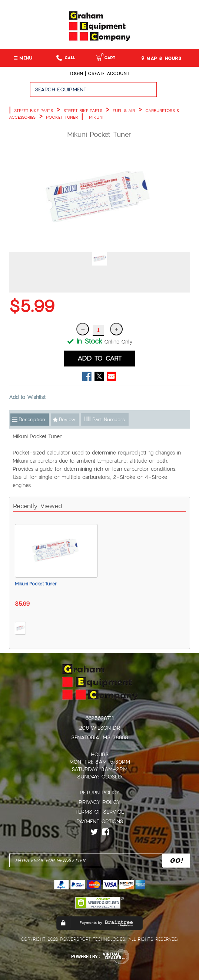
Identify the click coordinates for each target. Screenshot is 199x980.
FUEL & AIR (124, 111)
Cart (106, 58)
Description (32, 420)
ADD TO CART (99, 358)
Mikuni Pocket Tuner (36, 584)
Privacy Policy (99, 802)
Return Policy (100, 793)
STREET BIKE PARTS (34, 111)
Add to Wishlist (27, 397)
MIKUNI (96, 117)
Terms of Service (100, 812)
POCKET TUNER (62, 117)
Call (66, 58)
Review (67, 420)
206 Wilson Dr (99, 728)
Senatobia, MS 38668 (100, 737)
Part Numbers (105, 420)
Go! (178, 93)
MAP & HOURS (161, 58)
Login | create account (99, 74)
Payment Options (100, 821)
